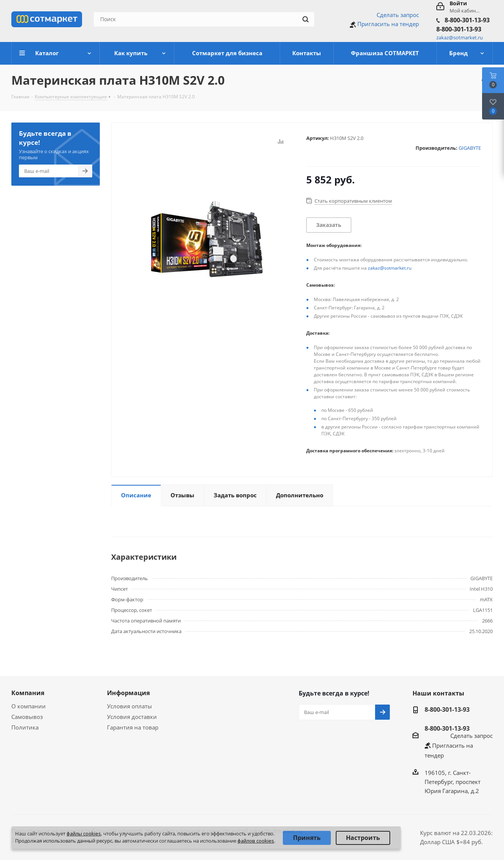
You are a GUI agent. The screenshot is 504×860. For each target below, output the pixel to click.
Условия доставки (132, 717)
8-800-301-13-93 (467, 20)
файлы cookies (84, 834)
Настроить (363, 838)
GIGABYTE (470, 148)
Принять (307, 838)
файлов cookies (256, 841)
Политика (25, 727)
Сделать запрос (398, 15)
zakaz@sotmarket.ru (390, 268)
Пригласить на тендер (388, 24)
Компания (28, 693)
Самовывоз (27, 717)
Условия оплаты (129, 706)
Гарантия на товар (133, 727)
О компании (29, 706)
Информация (128, 693)
